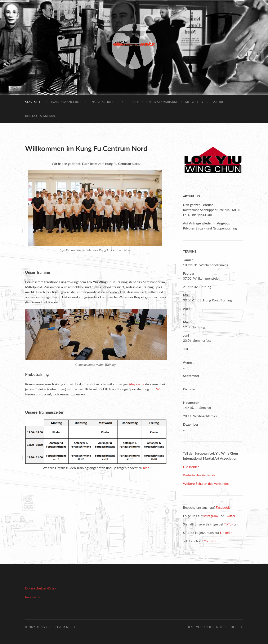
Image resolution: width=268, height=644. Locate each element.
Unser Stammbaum (162, 102)
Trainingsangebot (66, 102)
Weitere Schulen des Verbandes (206, 483)
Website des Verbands (199, 475)
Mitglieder (194, 102)
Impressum (33, 597)
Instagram (211, 516)
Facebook (223, 507)
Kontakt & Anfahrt (41, 116)
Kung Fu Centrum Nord (56, 627)
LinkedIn (226, 533)
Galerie (218, 102)
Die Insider (191, 467)
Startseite (34, 102)
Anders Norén (215, 627)
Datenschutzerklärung (41, 588)
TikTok (229, 524)
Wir (159, 389)
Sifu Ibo (128, 102)
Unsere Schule (101, 102)
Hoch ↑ (237, 627)
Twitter (230, 516)
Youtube (210, 541)
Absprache (137, 384)
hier (146, 468)
